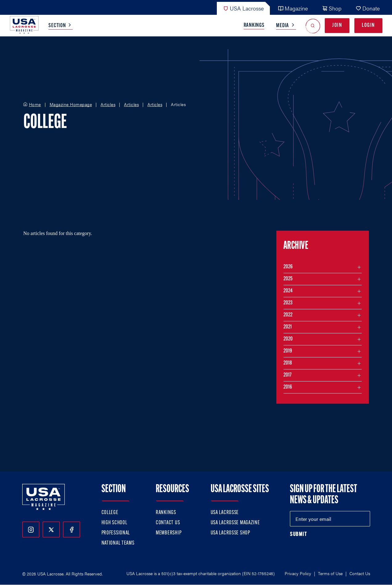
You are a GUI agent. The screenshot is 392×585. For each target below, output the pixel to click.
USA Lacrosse (243, 8)
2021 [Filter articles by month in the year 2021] (288, 327)
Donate (368, 8)
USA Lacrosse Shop (230, 533)
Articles (108, 105)
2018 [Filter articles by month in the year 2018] (288, 363)
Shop (332, 8)
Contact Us (168, 523)
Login (368, 25)
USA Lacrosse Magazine (235, 523)
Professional (116, 533)
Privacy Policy (298, 573)
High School (114, 523)
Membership (169, 533)
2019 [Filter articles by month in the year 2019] (288, 351)
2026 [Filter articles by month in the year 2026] (288, 267)
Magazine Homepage (71, 105)
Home (35, 105)
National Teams (118, 543)
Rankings (254, 25)
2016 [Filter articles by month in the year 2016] (288, 387)
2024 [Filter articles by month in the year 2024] (288, 291)
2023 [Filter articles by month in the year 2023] (288, 303)
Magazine (293, 8)
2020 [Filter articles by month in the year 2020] (288, 339)
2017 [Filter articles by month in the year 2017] (287, 375)
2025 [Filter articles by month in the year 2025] (288, 279)
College (110, 513)
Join (337, 25)
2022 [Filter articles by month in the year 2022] (288, 315)
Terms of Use (330, 573)
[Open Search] (313, 26)
